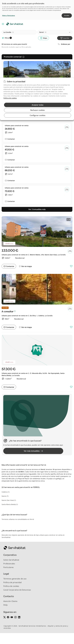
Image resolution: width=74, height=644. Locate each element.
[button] (7, 76)
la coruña (9, 32)
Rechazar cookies (38, 110)
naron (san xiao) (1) (9, 500)
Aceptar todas (38, 105)
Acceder (67, 15)
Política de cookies (10, 98)
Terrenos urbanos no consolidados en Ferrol (18, 519)
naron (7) (5, 496)
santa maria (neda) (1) (10, 504)
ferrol (43, 32)
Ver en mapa (26, 266)
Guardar (66, 38)
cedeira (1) (6, 492)
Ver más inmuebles (33, 451)
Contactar (11, 139)
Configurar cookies (38, 115)
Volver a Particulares (9, 15)
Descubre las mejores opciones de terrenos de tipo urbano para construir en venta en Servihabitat (33, 536)
